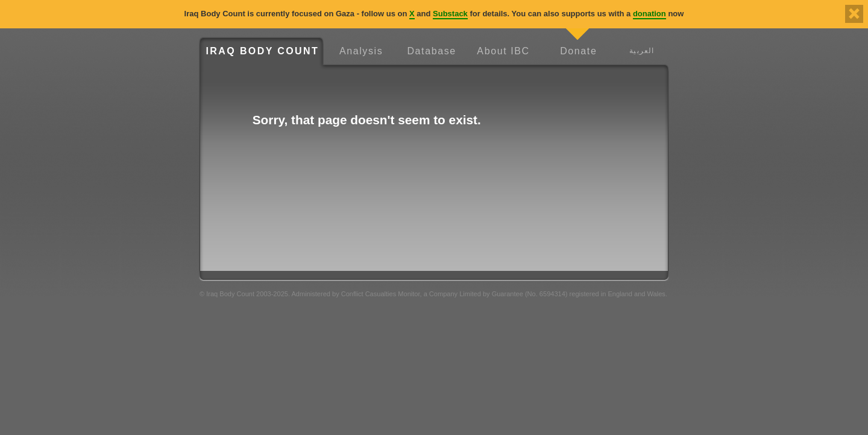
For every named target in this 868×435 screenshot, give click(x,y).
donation (649, 14)
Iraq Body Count (262, 51)
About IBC (503, 51)
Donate (578, 51)
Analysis (361, 51)
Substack (450, 14)
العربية (642, 50)
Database (431, 51)
